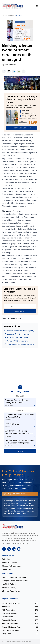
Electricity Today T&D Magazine (14, 577)
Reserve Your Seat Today (22, 128)
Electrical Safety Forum (11, 591)
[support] (19, 71)
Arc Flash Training (9, 584)
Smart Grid (19, 15)
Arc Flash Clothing (9, 588)
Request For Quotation (15, 494)
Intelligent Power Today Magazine (15, 581)
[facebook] (4, 71)
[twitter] (9, 71)
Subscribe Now (20, 311)
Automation (11, 15)
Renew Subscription (10, 563)
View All (20, 451)
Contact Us (6, 569)
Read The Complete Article (12, 318)
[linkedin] (14, 71)
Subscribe (6, 559)
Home (4, 15)
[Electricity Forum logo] (13, 527)
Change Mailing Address (11, 566)
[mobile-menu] (37, 6)
